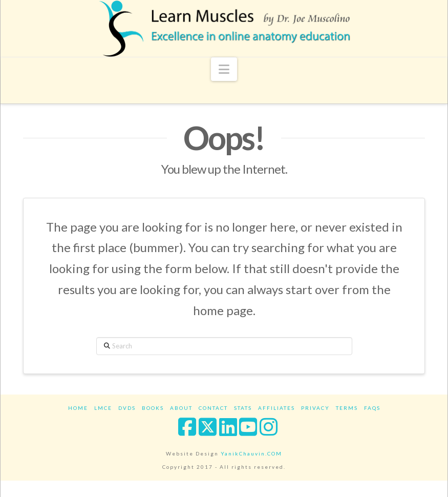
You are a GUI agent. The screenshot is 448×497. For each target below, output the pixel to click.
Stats (243, 408)
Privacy (315, 408)
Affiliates (276, 408)
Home (78, 408)
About (181, 408)
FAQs (372, 408)
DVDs (127, 408)
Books (153, 408)
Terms (347, 408)
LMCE (103, 408)
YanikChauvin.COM (251, 453)
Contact (213, 408)
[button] (224, 69)
